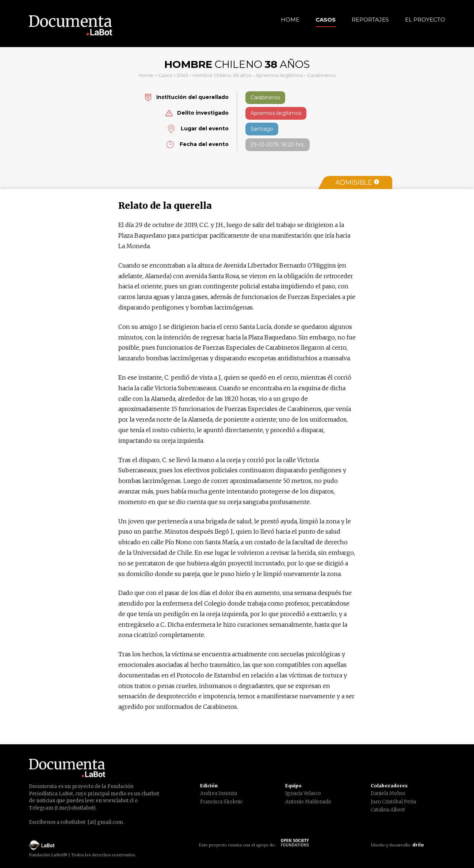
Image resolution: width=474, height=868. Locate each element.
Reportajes (370, 20)
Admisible (357, 183)
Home (290, 20)
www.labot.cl (118, 801)
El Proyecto (425, 20)
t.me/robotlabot (75, 808)
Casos (326, 20)
